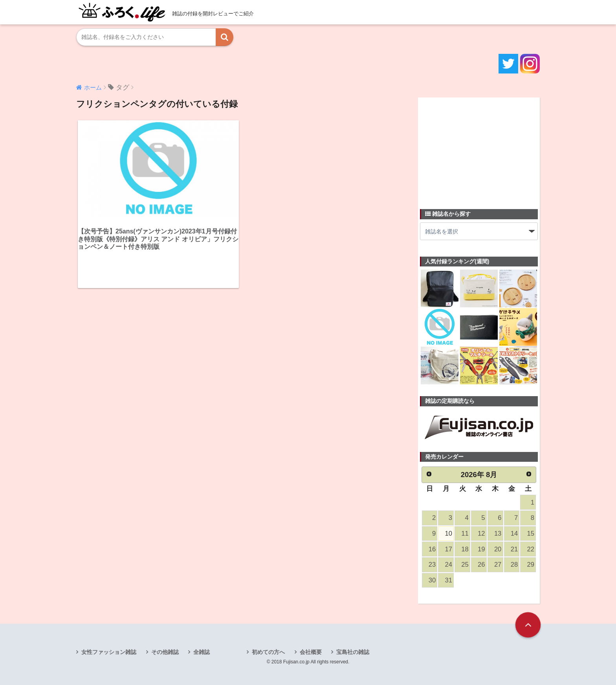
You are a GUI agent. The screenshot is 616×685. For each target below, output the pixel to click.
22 (531, 549)
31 (449, 580)
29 (531, 565)
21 (514, 549)
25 (465, 565)
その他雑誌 (165, 652)
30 (432, 580)
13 (498, 533)
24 (449, 565)
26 (481, 565)
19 (481, 549)
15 (531, 533)
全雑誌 (202, 652)
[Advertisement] (479, 149)
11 (465, 533)
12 (481, 533)
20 (498, 549)
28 (514, 565)
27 (498, 565)
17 (449, 549)
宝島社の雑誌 (353, 652)
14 (514, 533)
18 (465, 549)
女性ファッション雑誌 (109, 652)
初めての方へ (268, 652)
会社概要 (311, 652)
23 (432, 565)
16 (432, 549)
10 (449, 533)
